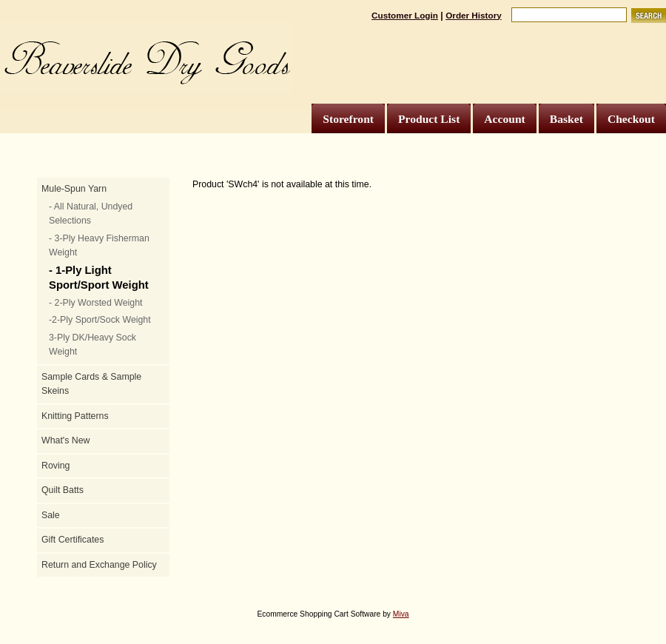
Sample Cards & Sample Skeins (91, 384)
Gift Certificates (73, 540)
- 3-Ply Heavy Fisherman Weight (99, 246)
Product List (429, 119)
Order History (474, 15)
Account (504, 119)
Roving (55, 466)
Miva (401, 614)
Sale (51, 515)
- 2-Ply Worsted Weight (95, 303)
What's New (65, 440)
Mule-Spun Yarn (74, 189)
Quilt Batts (63, 490)
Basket (566, 119)
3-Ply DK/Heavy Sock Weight (92, 345)
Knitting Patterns (75, 416)
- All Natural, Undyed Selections (91, 214)
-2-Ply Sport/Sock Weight (100, 320)
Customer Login (405, 15)
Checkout (631, 119)
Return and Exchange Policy (99, 565)
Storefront (348, 119)
